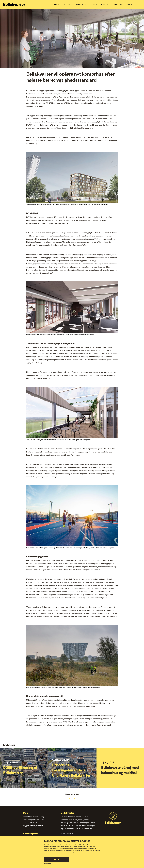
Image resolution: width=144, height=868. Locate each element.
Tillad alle (57, 860)
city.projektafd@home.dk (33, 826)
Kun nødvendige (83, 860)
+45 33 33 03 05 (30, 823)
